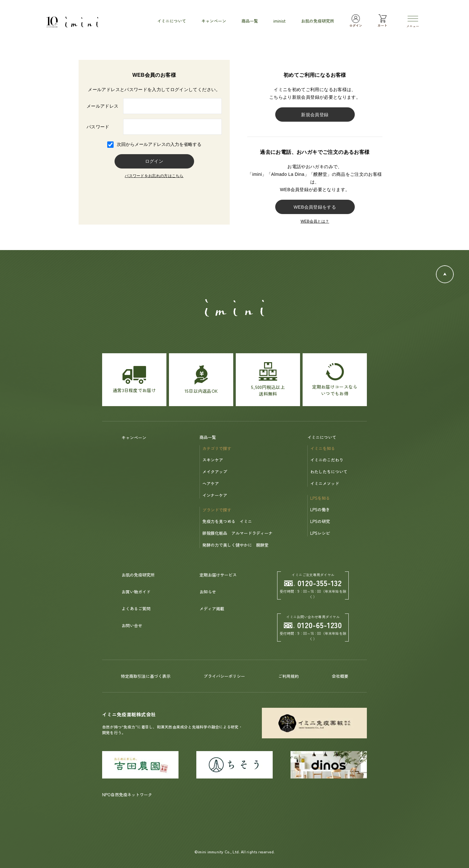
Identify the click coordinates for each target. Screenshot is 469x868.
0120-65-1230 (313, 625)
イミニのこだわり (327, 460)
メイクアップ (215, 472)
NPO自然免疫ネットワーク (127, 795)
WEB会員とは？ (315, 221)
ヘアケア (211, 483)
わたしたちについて (329, 472)
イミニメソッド (325, 483)
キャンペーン (134, 438)
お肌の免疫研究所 (138, 575)
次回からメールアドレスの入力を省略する (159, 144)
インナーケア (215, 495)
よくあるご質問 (136, 609)
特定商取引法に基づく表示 (146, 676)
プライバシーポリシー (224, 676)
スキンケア (213, 460)
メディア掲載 (212, 609)
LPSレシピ (320, 533)
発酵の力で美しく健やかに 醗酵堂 (235, 545)
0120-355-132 (313, 583)
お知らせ (208, 592)
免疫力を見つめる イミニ (227, 521)
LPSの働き (320, 509)
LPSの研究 (320, 521)
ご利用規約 (288, 676)
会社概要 (340, 676)
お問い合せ (132, 625)
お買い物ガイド (136, 592)
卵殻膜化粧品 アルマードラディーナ (238, 533)
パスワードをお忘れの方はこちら (154, 176)
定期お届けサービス (218, 575)
